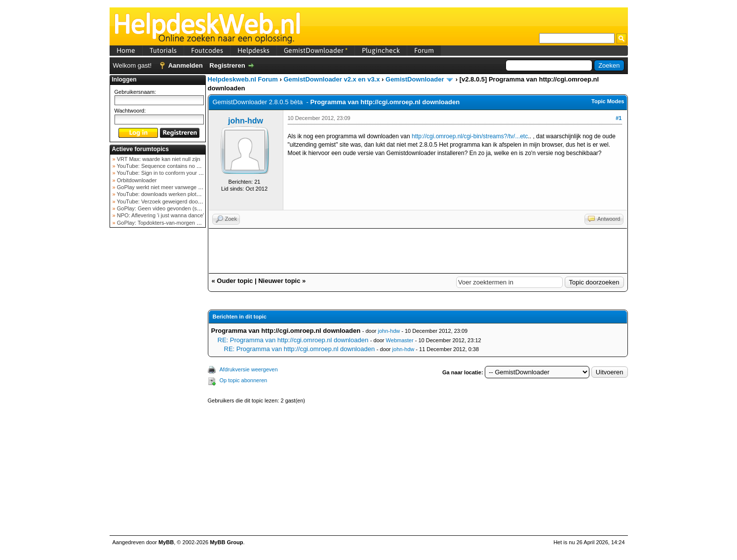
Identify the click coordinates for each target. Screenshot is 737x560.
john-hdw (246, 121)
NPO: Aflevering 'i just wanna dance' (160, 215)
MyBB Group (226, 542)
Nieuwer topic (279, 281)
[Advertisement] (157, 387)
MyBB (166, 542)
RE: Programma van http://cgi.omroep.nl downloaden (293, 340)
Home (126, 50)
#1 (619, 118)
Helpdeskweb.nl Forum (243, 79)
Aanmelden (186, 65)
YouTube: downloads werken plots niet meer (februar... (182, 194)
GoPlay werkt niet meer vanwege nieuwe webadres (178, 187)
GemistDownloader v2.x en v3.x (331, 79)
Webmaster (400, 340)
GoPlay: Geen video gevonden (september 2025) (175, 208)
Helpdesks (253, 50)
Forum (424, 50)
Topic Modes (608, 101)
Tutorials (163, 50)
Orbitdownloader (136, 180)
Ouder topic (235, 281)
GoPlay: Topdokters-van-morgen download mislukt (177, 223)
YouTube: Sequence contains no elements (167, 166)
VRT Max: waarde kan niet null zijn (158, 159)
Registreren (227, 65)
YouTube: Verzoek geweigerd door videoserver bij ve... (182, 201)
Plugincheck (381, 50)
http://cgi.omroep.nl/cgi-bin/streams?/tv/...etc (470, 136)
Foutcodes (207, 50)
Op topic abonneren (244, 380)
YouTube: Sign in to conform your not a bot (168, 173)
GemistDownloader (316, 50)
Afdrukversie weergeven (249, 369)
